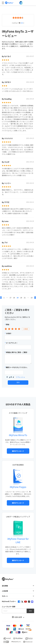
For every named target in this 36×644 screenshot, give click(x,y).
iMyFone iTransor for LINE (18, 540)
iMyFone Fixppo (18, 487)
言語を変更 (18, 617)
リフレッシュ (20, 377)
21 (25, 298)
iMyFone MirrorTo (18, 435)
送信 (18, 382)
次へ (35, 298)
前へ (1, 298)
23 (32, 298)
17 (10, 298)
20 (21, 298)
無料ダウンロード (18, 451)
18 (14, 298)
